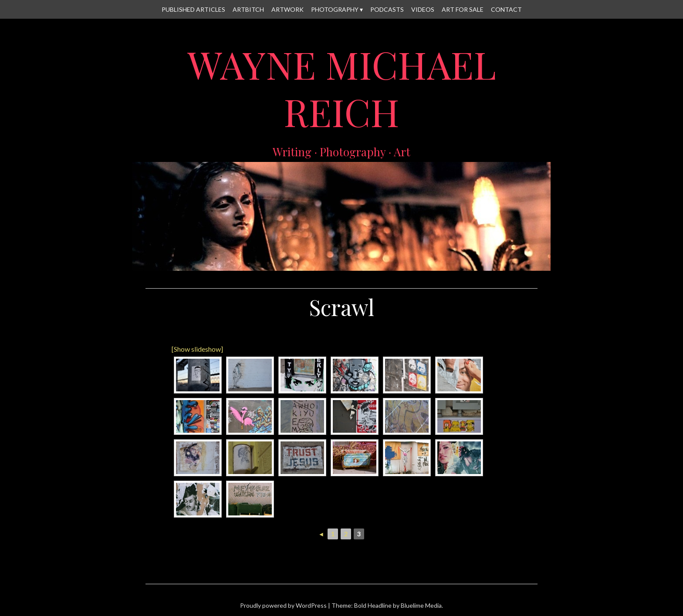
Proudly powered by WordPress (283, 605)
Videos (423, 9)
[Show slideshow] (197, 349)
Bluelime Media (421, 605)
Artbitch (248, 9)
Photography (335, 9)
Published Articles (193, 9)
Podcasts (387, 9)
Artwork (287, 9)
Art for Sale (463, 9)
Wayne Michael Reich (342, 88)
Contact (506, 9)
